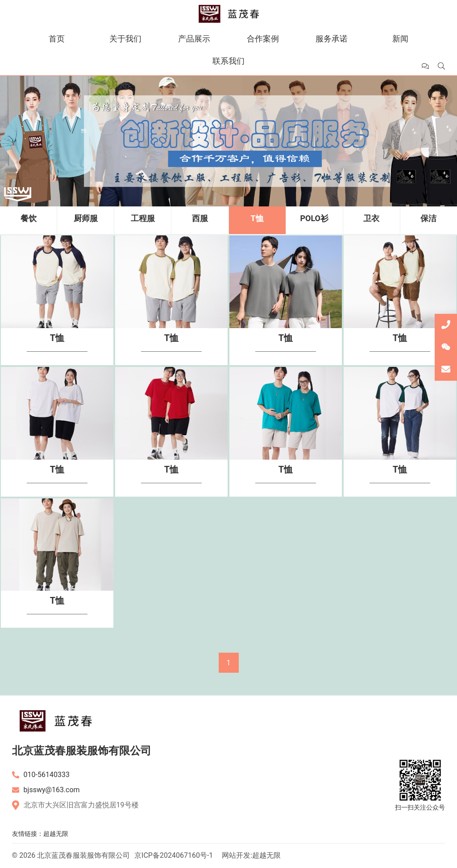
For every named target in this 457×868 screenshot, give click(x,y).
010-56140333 (47, 775)
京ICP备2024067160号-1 (174, 855)
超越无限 (56, 834)
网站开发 (236, 855)
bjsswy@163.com (52, 790)
